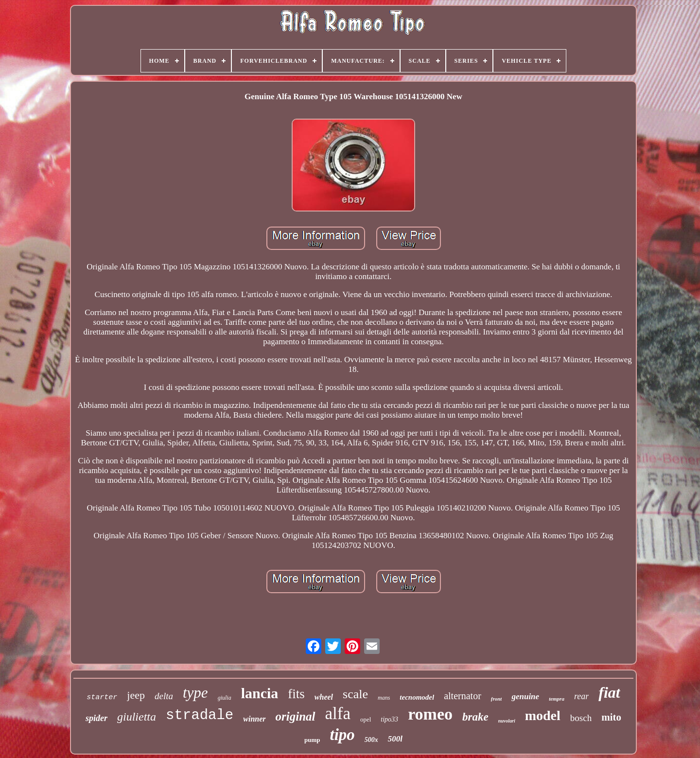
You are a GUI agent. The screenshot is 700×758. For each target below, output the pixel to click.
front (497, 699)
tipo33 (389, 719)
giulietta (137, 717)
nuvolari (507, 721)
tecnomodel (417, 697)
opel (366, 719)
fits (296, 694)
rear (581, 696)
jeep (136, 695)
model (543, 715)
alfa (338, 714)
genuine (525, 696)
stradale (200, 715)
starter (102, 697)
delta (164, 696)
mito (611, 717)
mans (384, 698)
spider (96, 718)
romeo (430, 714)
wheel (324, 697)
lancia (260, 693)
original (296, 716)
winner (254, 719)
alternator (463, 696)
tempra (557, 699)
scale (355, 694)
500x (371, 740)
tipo (342, 735)
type (195, 693)
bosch (581, 718)
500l (395, 739)
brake (475, 717)
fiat (609, 692)
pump (312, 740)
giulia (225, 698)
